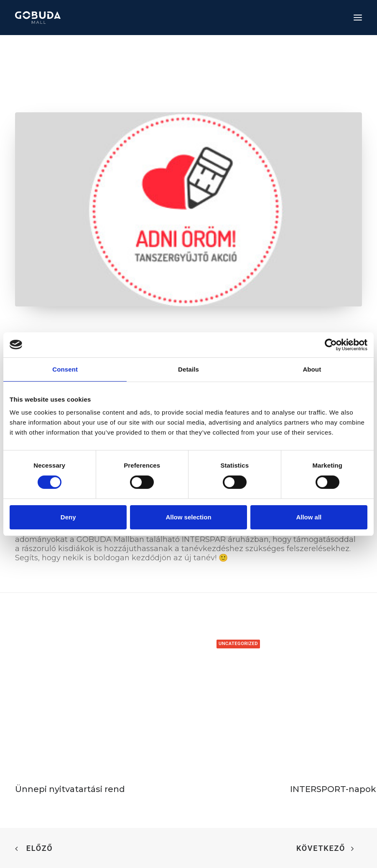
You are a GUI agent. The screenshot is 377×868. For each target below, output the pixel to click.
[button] (358, 18)
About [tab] (312, 369)
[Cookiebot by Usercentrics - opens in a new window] (331, 344)
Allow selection (188, 517)
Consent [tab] (65, 369)
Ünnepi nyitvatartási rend (70, 789)
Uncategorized (238, 644)
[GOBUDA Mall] (38, 18)
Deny (68, 517)
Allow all (309, 517)
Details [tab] (188, 369)
